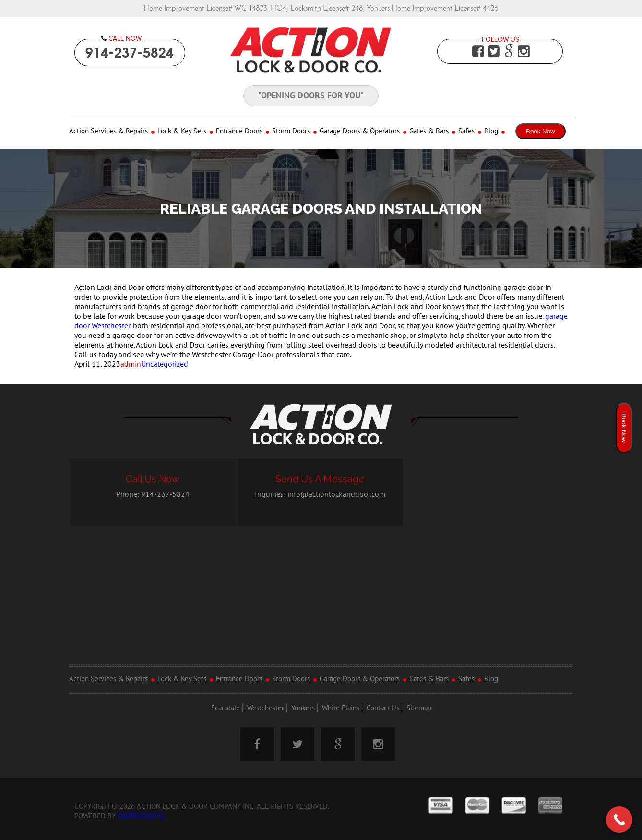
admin (131, 364)
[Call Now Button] (619, 820)
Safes (466, 131)
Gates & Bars (429, 131)
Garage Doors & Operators (360, 131)
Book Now (541, 131)
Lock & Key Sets (182, 131)
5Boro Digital (142, 816)
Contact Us (383, 708)
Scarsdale (226, 708)
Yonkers (303, 708)
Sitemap (419, 708)
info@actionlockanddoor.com (336, 494)
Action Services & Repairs (108, 131)
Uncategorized (165, 364)
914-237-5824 (130, 53)
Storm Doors (291, 131)
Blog (491, 131)
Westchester (266, 708)
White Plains (341, 708)
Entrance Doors (239, 131)
